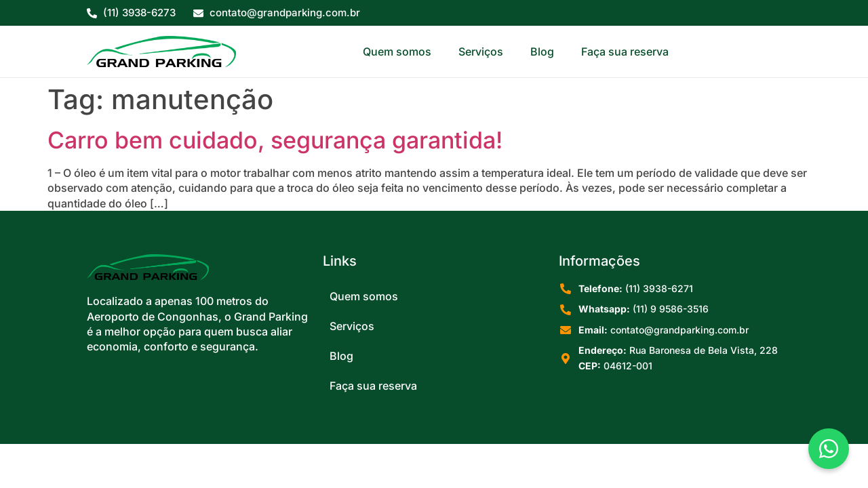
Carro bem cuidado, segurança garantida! (275, 140)
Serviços (481, 52)
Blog (542, 52)
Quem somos (397, 52)
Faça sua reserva (625, 52)
